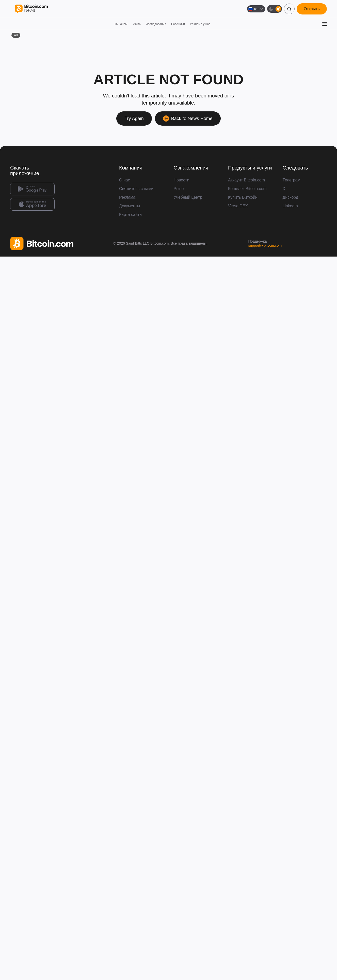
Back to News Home (188, 119)
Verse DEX (238, 206)
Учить (136, 24)
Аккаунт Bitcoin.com (246, 180)
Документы (130, 206)
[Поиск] (289, 9)
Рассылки (178, 24)
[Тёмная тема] (275, 9)
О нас (125, 180)
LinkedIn (290, 206)
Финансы (121, 24)
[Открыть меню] (325, 24)
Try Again (134, 119)
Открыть (312, 9)
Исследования (156, 24)
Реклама (127, 197)
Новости (182, 180)
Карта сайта (130, 215)
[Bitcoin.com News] (31, 9)
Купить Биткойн (243, 197)
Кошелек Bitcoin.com (247, 189)
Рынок (180, 189)
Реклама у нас (200, 24)
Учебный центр (188, 197)
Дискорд (291, 197)
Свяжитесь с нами (136, 189)
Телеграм (292, 180)
